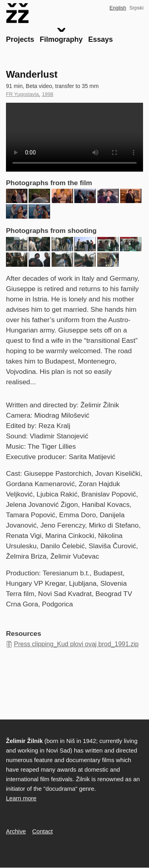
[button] (17, 196)
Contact (43, 831)
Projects (20, 39)
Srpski (136, 8)
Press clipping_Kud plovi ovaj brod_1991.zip (76, 644)
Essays (101, 39)
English (118, 8)
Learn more (21, 798)
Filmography (61, 39)
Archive (16, 831)
